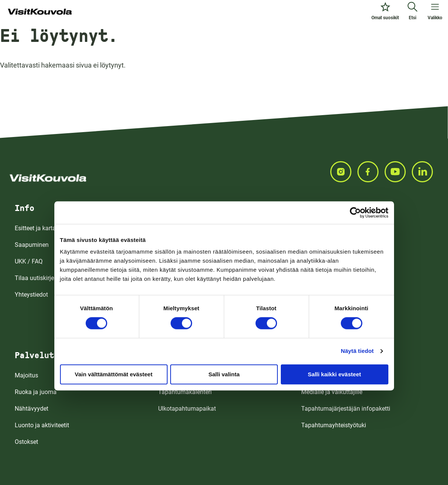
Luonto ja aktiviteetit (42, 425)
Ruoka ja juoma (36, 392)
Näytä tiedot (357, 351)
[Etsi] (413, 12)
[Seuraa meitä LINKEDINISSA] (425, 172)
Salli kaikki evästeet (335, 374)
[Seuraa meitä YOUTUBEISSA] (398, 172)
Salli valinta (224, 374)
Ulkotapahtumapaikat (187, 409)
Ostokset (26, 442)
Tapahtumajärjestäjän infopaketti (346, 409)
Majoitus (26, 375)
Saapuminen (32, 245)
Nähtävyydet (32, 409)
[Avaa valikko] (435, 12)
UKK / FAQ (29, 261)
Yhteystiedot (31, 295)
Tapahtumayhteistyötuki (334, 425)
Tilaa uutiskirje (34, 278)
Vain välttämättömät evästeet (114, 374)
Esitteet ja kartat (36, 228)
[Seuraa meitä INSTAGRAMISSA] (344, 172)
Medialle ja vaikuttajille (332, 392)
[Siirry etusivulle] (40, 12)
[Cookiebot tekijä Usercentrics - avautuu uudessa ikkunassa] (355, 212)
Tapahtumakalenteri (185, 392)
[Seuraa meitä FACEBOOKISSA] (371, 172)
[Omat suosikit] (385, 12)
